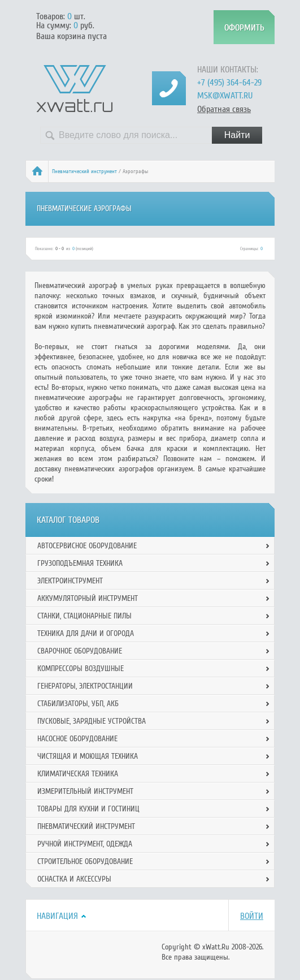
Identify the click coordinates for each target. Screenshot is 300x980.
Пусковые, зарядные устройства (92, 721)
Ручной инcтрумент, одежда (85, 844)
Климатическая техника (78, 774)
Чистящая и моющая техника (88, 756)
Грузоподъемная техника (80, 563)
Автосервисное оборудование (87, 546)
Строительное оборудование (85, 861)
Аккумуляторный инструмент (88, 598)
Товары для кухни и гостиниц (88, 809)
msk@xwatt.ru (225, 96)
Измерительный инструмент (85, 791)
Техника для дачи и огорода (86, 633)
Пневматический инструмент (84, 171)
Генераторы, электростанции (85, 686)
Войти (252, 916)
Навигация (57, 916)
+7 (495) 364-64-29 (229, 83)
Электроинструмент (70, 581)
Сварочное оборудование (80, 651)
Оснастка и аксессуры (74, 879)
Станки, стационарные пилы (84, 616)
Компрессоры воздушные (81, 669)
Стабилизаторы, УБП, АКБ (78, 704)
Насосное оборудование (77, 739)
